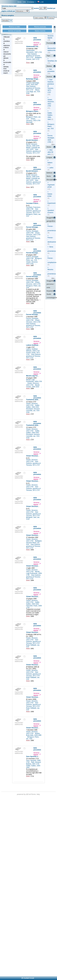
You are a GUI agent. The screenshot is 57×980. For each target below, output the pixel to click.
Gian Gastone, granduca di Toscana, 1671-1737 (33, 56)
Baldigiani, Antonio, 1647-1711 (34, 58)
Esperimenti (52, 203)
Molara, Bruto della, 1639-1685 (34, 734)
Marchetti (30, 122)
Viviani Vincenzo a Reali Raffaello (38, 632)
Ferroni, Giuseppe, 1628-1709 (32, 232)
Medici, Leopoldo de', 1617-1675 (33, 149)
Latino (51, 168)
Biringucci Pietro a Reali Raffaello (38, 111)
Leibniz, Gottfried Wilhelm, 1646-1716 (33, 350)
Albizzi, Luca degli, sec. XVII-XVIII (33, 92)
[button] (43, 8)
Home (20, 2)
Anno (49, 147)
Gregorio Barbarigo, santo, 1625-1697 (33, 84)
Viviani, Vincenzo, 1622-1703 (34, 120)
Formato (50, 43)
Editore (50, 173)
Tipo (48, 56)
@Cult (29, 794)
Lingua (49, 157)
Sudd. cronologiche (51, 296)
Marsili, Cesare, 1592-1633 (33, 386)
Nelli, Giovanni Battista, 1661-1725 (34, 763)
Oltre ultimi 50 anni (50, 152)
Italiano (50, 163)
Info (25, 2)
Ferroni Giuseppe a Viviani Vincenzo (39, 227)
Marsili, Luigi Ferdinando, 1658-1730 (34, 381)
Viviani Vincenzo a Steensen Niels (38, 728)
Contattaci (31, 2)
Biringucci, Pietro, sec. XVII (34, 259)
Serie (49, 176)
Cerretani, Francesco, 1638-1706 (33, 208)
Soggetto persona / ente (50, 284)
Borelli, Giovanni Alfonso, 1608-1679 (33, 145)
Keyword (50, 291)
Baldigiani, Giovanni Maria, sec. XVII (34, 543)
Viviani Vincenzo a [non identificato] (39, 456)
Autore (49, 77)
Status (49, 66)
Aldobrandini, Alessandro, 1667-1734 (34, 51)
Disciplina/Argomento (51, 180)
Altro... (54, 144)
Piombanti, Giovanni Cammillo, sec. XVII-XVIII (33, 411)
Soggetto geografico (51, 219)
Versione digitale (37, 44)
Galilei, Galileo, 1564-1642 (33, 406)
